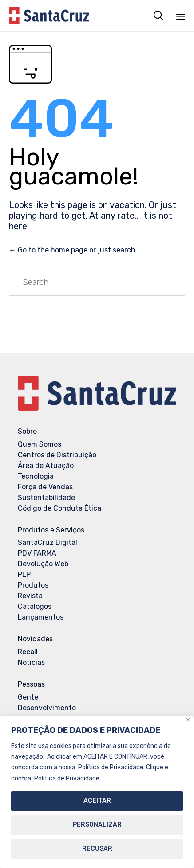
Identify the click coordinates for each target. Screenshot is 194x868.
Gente (28, 697)
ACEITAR (97, 801)
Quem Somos (40, 444)
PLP (24, 574)
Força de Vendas (45, 487)
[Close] (188, 720)
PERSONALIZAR (97, 825)
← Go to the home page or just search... (75, 250)
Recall (28, 652)
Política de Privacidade (67, 778)
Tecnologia (36, 476)
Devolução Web (43, 564)
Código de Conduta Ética (59, 508)
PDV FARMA (37, 553)
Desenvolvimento (47, 708)
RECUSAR (97, 849)
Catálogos (35, 606)
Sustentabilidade (46, 498)
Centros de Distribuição (57, 455)
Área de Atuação (46, 466)
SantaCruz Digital (48, 542)
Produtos (33, 585)
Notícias (31, 662)
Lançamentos (41, 617)
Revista (30, 596)
